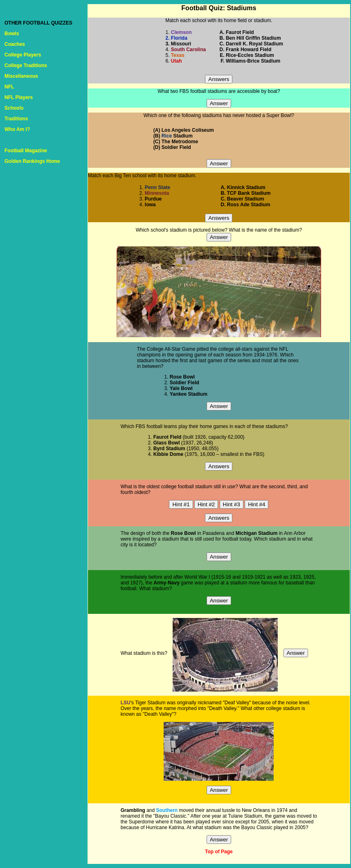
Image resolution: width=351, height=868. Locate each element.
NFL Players (19, 97)
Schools (14, 108)
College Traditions (26, 65)
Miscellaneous (21, 76)
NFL (9, 87)
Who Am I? (17, 129)
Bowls (12, 34)
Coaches (15, 44)
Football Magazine (26, 151)
